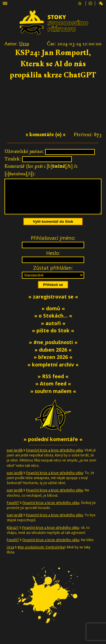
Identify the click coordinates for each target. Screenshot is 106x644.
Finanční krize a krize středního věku (55, 457)
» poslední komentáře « (53, 446)
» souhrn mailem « (53, 398)
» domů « (53, 315)
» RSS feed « (53, 383)
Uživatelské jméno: (24, 151)
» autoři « (53, 330)
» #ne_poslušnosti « (53, 349)
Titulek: (13, 159)
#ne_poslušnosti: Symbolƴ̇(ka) (41, 554)
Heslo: (53, 260)
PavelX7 (13, 509)
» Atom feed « (53, 390)
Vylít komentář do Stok (53, 228)
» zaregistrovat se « (53, 303)
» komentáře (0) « (46, 135)
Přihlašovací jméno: (53, 245)
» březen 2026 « (53, 364)
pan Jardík (15, 457)
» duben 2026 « (53, 356)
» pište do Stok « (53, 337)
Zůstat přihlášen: (53, 274)
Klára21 (13, 534)
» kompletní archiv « (53, 371)
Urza (24, 44)
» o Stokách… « (53, 322)
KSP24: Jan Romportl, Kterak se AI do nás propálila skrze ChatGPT (53, 64)
